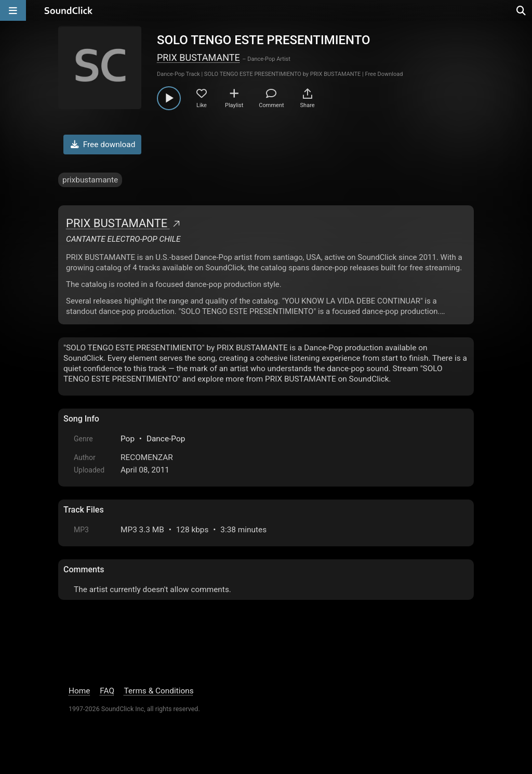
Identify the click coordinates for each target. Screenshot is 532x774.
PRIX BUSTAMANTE (198, 57)
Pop (128, 439)
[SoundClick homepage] (69, 10)
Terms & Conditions (159, 691)
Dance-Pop (166, 439)
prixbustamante (90, 180)
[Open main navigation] (13, 10)
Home (79, 691)
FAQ (107, 691)
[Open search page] (522, 10)
